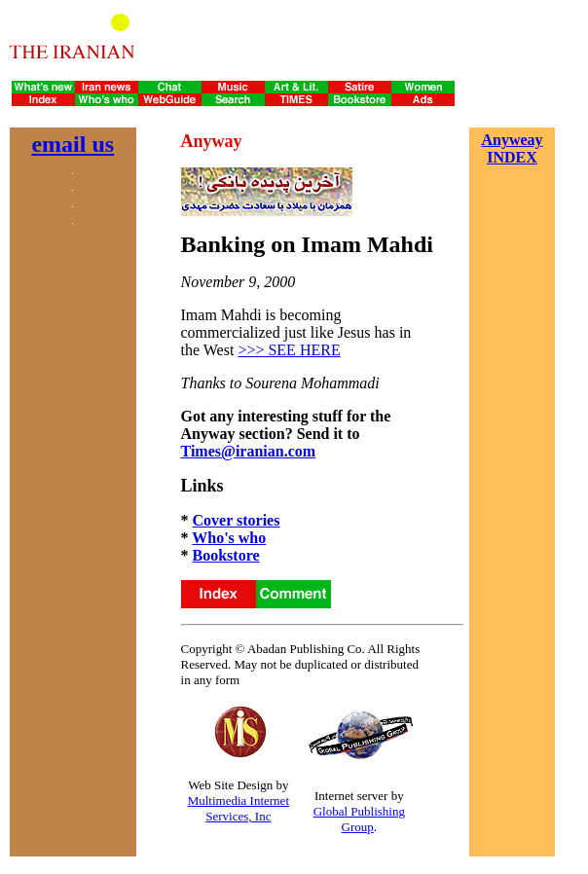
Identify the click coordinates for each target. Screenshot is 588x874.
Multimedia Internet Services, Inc (239, 808)
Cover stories (237, 520)
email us (73, 144)
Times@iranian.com (249, 451)
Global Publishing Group (359, 819)
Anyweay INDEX (512, 148)
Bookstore (226, 555)
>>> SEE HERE (289, 350)
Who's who (229, 538)
